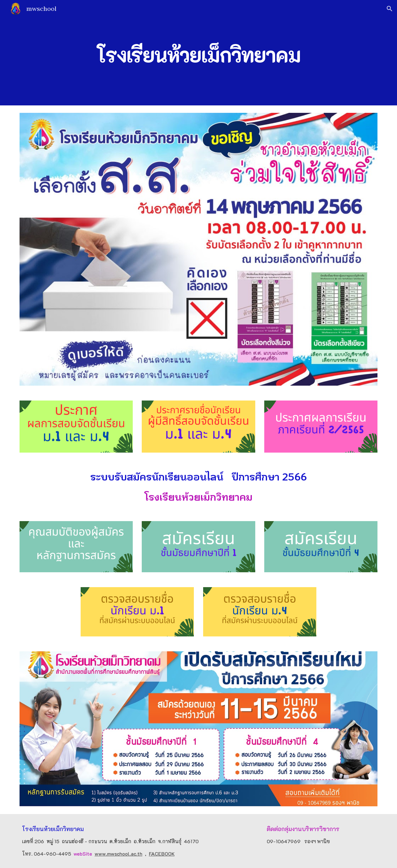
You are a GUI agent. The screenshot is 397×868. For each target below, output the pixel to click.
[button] (390, 9)
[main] (198, 53)
